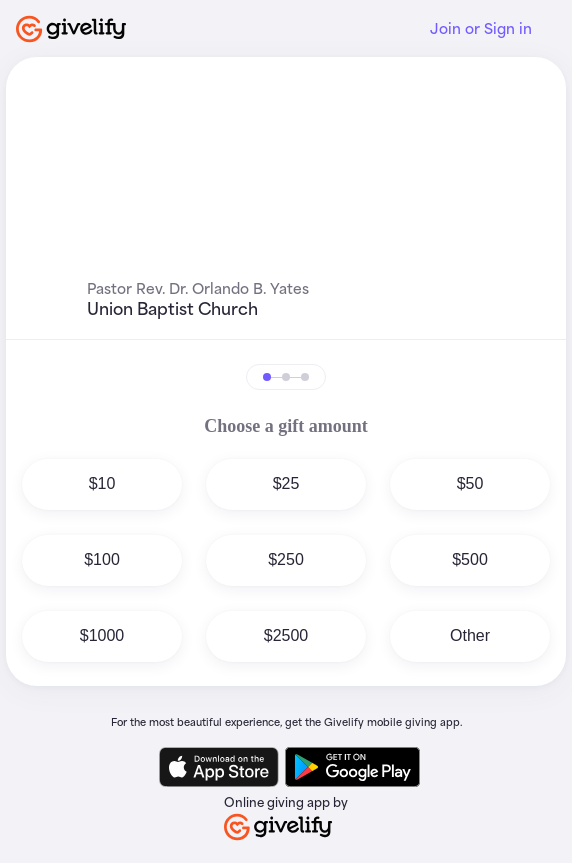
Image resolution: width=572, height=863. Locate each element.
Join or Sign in (481, 28)
